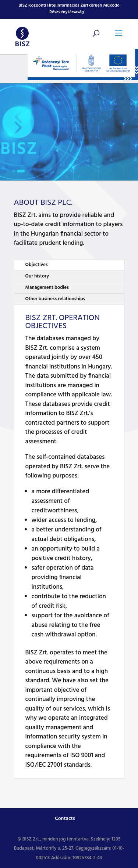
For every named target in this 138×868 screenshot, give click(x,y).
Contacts (65, 819)
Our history (37, 276)
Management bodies (47, 288)
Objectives (37, 265)
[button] (118, 38)
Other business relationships (55, 299)
